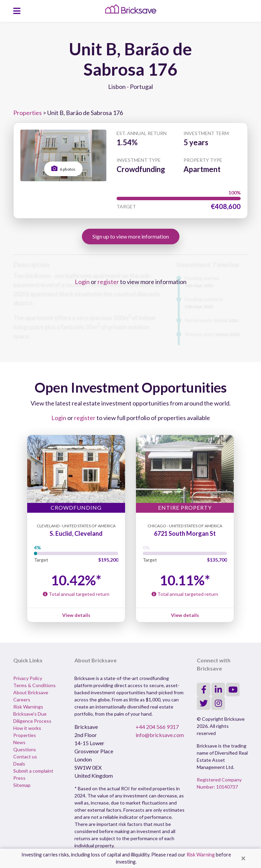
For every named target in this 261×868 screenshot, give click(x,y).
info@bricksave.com (160, 735)
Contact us (25, 757)
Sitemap (22, 785)
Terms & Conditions (34, 685)
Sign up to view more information (131, 236)
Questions (25, 749)
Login (82, 282)
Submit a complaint (33, 771)
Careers (22, 700)
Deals (19, 764)
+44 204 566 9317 (157, 727)
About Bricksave (31, 692)
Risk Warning (201, 855)
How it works (27, 728)
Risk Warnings (28, 707)
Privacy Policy (28, 678)
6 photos (63, 168)
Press (19, 778)
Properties (28, 113)
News (19, 742)
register (108, 282)
